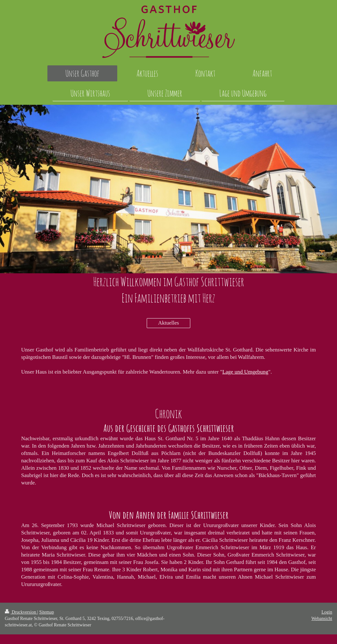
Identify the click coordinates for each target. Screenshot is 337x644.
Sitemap (47, 612)
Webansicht (322, 619)
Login (327, 612)
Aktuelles (168, 323)
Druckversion (21, 612)
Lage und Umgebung (245, 372)
